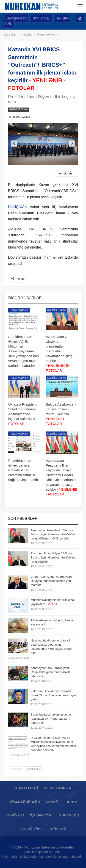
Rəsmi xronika (19, 109)
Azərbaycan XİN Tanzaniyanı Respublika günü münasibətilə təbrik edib (51, 672)
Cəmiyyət (15, 815)
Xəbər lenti (27, 788)
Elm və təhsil (32, 829)
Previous (14, 144)
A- (60, 173)
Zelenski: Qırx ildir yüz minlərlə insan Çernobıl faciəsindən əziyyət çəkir (53, 695)
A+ (72, 173)
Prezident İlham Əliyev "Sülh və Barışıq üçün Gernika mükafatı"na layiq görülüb (53, 557)
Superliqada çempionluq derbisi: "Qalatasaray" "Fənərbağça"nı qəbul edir (52, 719)
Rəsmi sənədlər (24, 802)
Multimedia (69, 815)
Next (72, 144)
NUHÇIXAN (18, 207)
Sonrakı (33, 769)
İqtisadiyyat (42, 815)
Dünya (71, 802)
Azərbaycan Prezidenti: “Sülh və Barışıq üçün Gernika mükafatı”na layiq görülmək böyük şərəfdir (53, 534)
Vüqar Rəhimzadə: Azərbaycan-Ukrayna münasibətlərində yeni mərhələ (52, 581)
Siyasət (53, 802)
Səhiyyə (59, 829)
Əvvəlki (16, 769)
